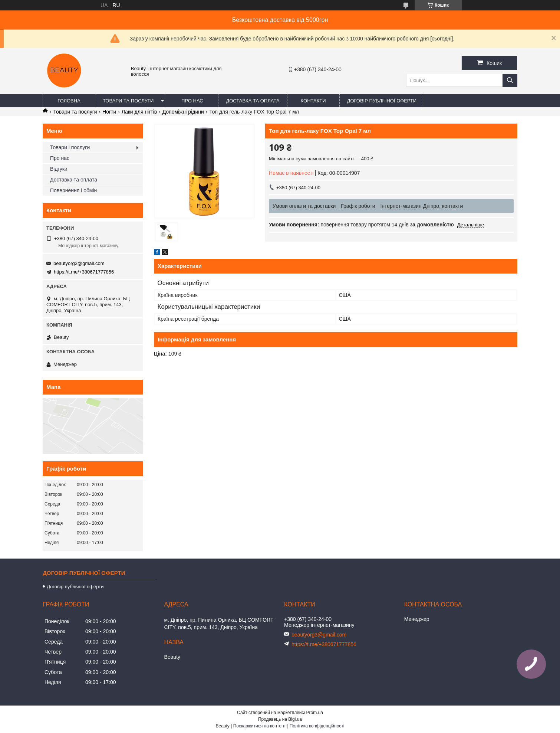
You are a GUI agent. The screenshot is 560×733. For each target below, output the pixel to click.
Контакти (313, 101)
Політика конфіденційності (317, 726)
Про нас (192, 101)
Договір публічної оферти (382, 101)
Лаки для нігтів (139, 112)
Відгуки (59, 169)
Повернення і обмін (73, 190)
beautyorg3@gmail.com (79, 263)
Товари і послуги (70, 147)
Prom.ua (315, 713)
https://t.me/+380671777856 (84, 272)
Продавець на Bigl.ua (280, 719)
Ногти (109, 112)
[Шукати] (510, 80)
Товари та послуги (128, 101)
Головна (69, 101)
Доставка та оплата (253, 101)
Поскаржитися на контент (260, 726)
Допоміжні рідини (183, 112)
